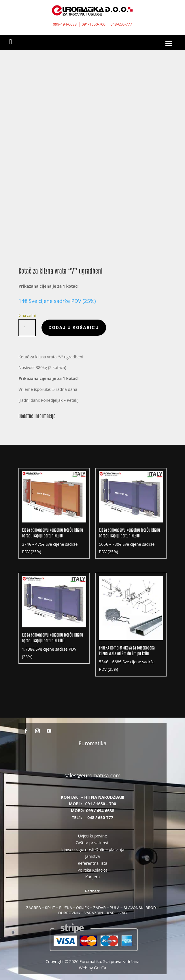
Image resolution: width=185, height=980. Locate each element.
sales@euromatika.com (92, 775)
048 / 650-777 (100, 817)
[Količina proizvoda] (27, 328)
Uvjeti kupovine (93, 836)
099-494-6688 (65, 24)
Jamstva (93, 856)
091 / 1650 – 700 (101, 804)
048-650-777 (121, 24)
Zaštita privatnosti (92, 843)
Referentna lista (93, 863)
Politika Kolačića (92, 870)
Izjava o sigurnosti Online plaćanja (92, 849)
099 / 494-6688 (100, 811)
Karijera (93, 877)
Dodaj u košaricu (74, 327)
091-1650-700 (94, 24)
